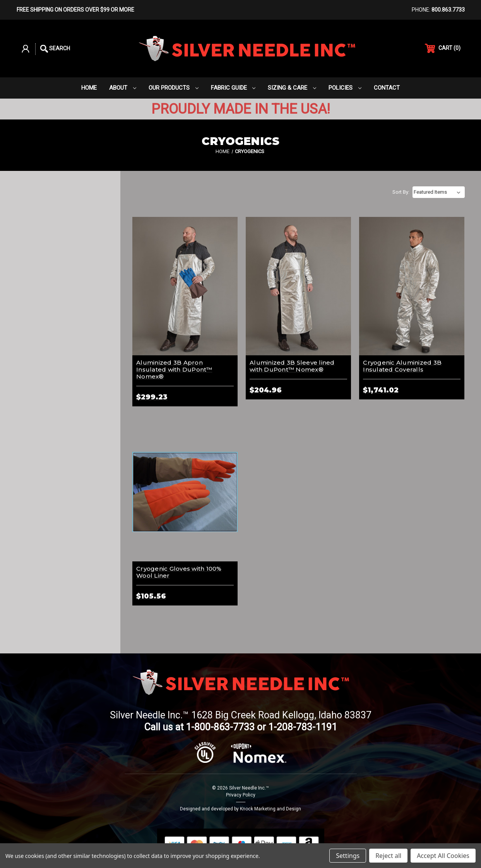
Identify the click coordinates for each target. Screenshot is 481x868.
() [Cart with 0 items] (443, 48)
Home (89, 88)
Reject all (388, 856)
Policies (345, 88)
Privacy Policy (241, 795)
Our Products (174, 88)
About (123, 88)
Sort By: (401, 192)
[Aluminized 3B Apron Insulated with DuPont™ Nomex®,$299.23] (185, 286)
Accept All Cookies (443, 856)
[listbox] (439, 192)
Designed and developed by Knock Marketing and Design (240, 809)
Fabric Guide (233, 88)
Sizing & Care (292, 88)
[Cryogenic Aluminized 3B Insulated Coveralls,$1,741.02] (412, 286)
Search (55, 49)
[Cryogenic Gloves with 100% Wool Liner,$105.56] (185, 492)
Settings (348, 856)
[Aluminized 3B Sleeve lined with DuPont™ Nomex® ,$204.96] (298, 286)
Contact (387, 88)
